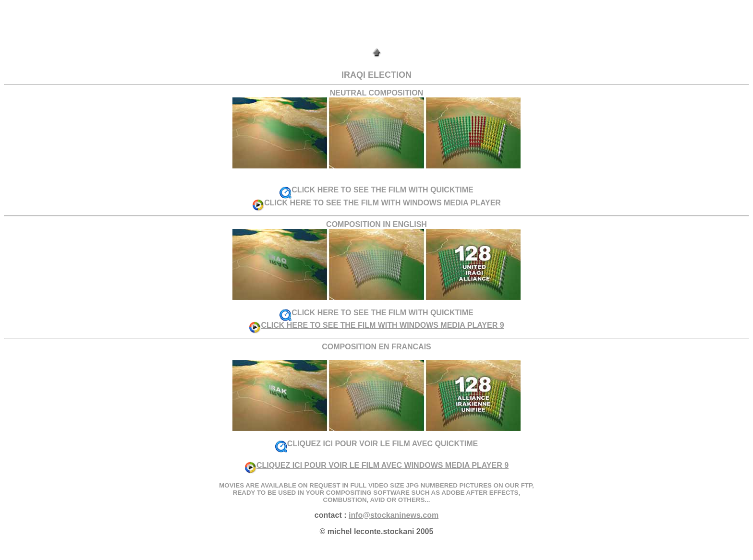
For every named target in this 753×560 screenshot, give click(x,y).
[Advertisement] (376, 25)
